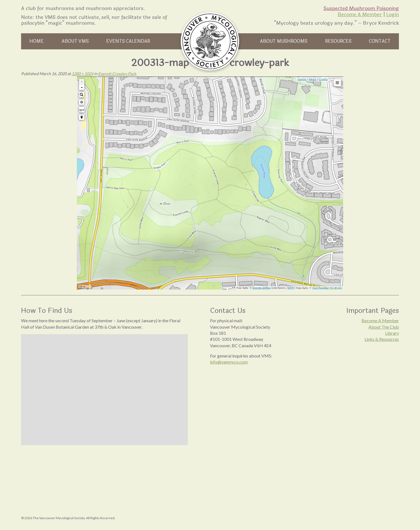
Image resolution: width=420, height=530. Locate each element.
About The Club (384, 327)
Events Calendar (128, 41)
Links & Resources (382, 339)
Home (37, 41)
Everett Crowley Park (117, 74)
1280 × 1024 (82, 74)
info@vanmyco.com (229, 362)
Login (393, 14)
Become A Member (360, 14)
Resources (338, 41)
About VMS (75, 41)
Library (392, 333)
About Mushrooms (284, 41)
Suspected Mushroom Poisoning (361, 8)
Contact (380, 41)
